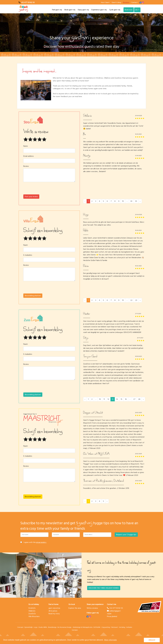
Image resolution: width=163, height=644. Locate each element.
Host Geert (105, 2)
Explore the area (75, 608)
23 (136, 300)
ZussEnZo (32, 614)
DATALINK (97, 627)
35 (136, 201)
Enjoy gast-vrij (83, 10)
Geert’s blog (116, 2)
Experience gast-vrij (99, 10)
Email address (29, 156)
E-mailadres (28, 255)
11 (104, 399)
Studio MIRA (43, 627)
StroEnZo (32, 608)
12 (108, 399)
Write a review (92, 608)
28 (139, 399)
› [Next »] (140, 201)
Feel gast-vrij (57, 10)
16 (126, 399)
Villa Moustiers (34, 616)
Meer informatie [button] (110, 640)
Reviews (126, 2)
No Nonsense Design (64, 627)
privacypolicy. (41, 542)
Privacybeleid (112, 616)
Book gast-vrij (70, 10)
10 (123, 201)
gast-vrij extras (54, 608)
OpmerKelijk (28, 627)
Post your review (31, 197)
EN (137, 10)
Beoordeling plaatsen (33, 296)
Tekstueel (114, 627)
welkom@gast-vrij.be (114, 612)
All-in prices (53, 611)
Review (26, 166)
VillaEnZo (32, 611)
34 (131, 201)
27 (134, 399)
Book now (129, 10)
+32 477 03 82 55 (28, 2)
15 (121, 399)
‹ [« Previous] (85, 399)
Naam (26, 245)
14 (117, 399)
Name (26, 146)
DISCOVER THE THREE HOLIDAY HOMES (104, 588)
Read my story (54, 614)
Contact (134, 2)
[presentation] (49, 189)
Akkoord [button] (152, 640)
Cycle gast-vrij (115, 10)
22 (131, 300)
